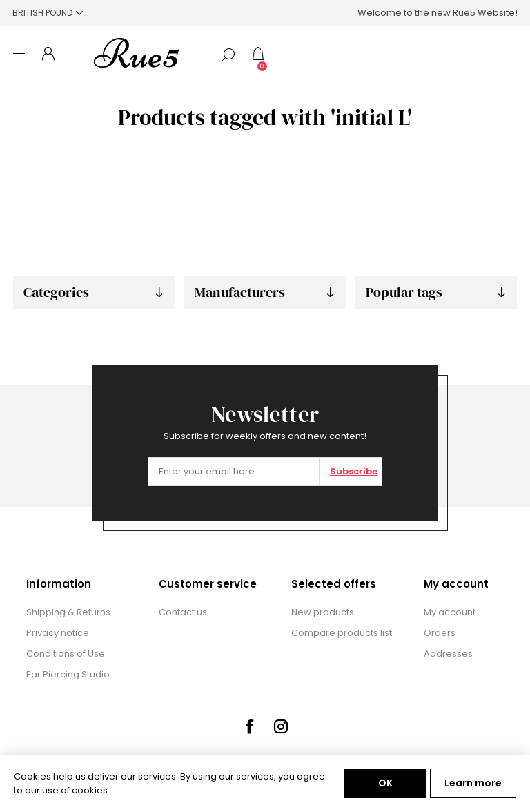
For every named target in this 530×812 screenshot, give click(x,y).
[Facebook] (249, 726)
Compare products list (342, 633)
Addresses (448, 654)
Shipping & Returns (68, 612)
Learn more (473, 783)
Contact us (183, 612)
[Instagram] (281, 726)
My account (450, 612)
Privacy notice (58, 633)
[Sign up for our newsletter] (234, 472)
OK (385, 783)
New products (323, 612)
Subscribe (354, 471)
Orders (440, 633)
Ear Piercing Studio (68, 674)
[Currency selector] (48, 13)
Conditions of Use (66, 654)
